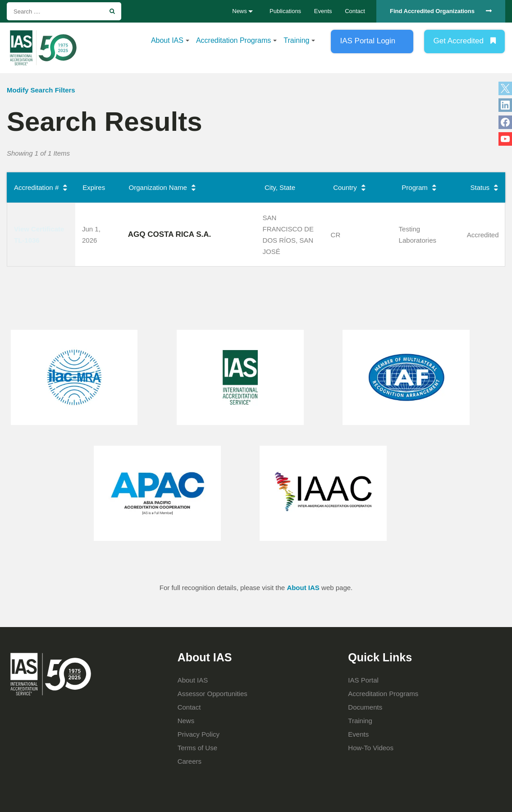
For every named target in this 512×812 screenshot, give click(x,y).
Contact (355, 11)
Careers (190, 761)
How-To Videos (371, 748)
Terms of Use (197, 748)
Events (323, 11)
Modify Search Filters (41, 90)
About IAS (167, 40)
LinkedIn (505, 105)
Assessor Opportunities (213, 694)
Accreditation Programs (233, 40)
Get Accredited (458, 41)
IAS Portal (363, 680)
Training (296, 40)
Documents (365, 707)
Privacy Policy (199, 734)
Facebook (505, 122)
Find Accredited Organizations (432, 11)
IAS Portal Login (368, 41)
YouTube (505, 139)
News (186, 721)
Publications (285, 11)
